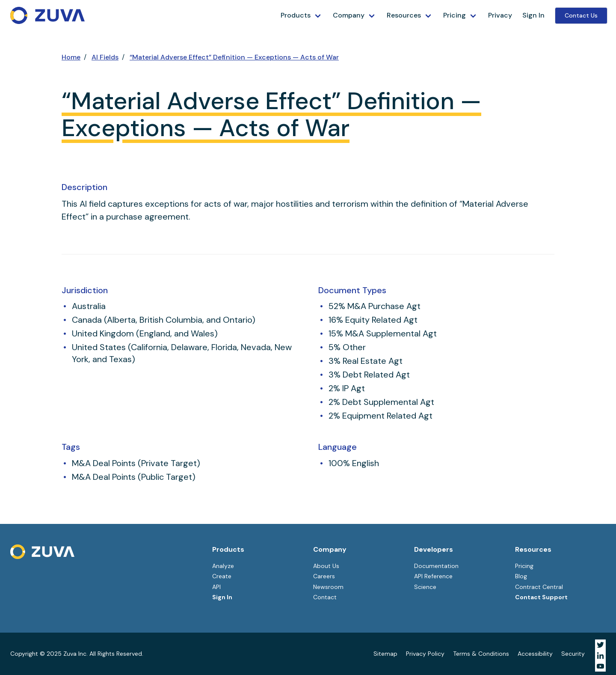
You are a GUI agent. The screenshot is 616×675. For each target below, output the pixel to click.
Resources (404, 15)
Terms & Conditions (481, 654)
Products (296, 15)
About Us (326, 566)
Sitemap (385, 654)
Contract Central (539, 587)
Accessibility (535, 654)
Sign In (533, 15)
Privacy (500, 15)
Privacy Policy (425, 654)
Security (573, 654)
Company (349, 15)
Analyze (223, 566)
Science (425, 587)
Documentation (436, 566)
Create (222, 576)
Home (71, 57)
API (216, 587)
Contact (325, 597)
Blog (521, 576)
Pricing (455, 15)
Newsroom (328, 587)
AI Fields (105, 57)
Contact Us (581, 15)
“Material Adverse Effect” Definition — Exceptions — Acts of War (234, 57)
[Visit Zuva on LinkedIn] (600, 656)
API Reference (433, 576)
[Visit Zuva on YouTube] (600, 666)
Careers (324, 576)
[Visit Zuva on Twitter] (600, 645)
